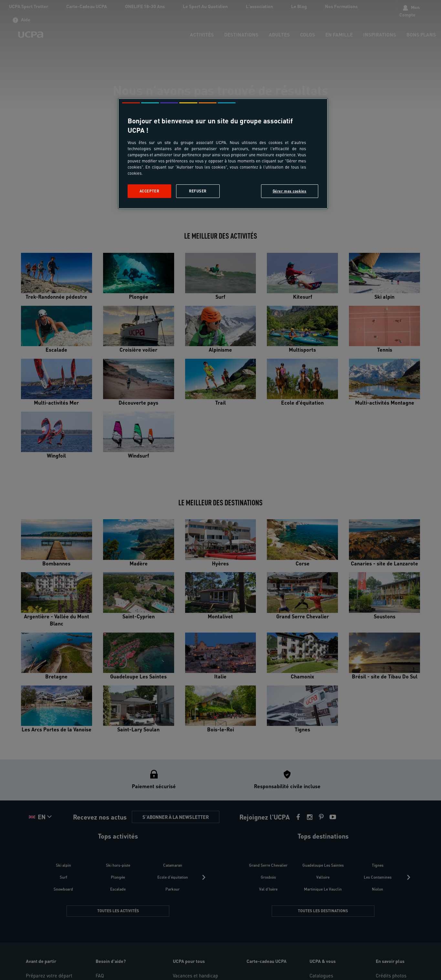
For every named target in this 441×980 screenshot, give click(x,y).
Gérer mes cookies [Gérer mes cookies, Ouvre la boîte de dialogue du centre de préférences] (290, 191)
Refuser (198, 191)
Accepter (149, 191)
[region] (223, 154)
